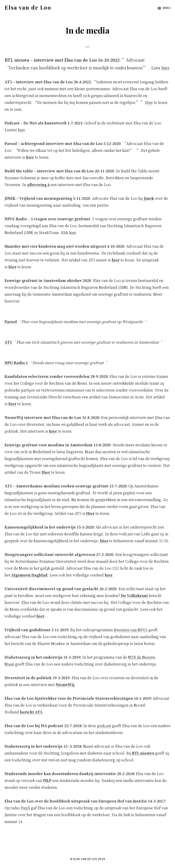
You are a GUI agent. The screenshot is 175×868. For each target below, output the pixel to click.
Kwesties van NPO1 (131, 630)
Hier (149, 102)
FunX (25, 808)
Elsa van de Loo (28, 7)
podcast (104, 726)
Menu (167, 8)
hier (165, 68)
